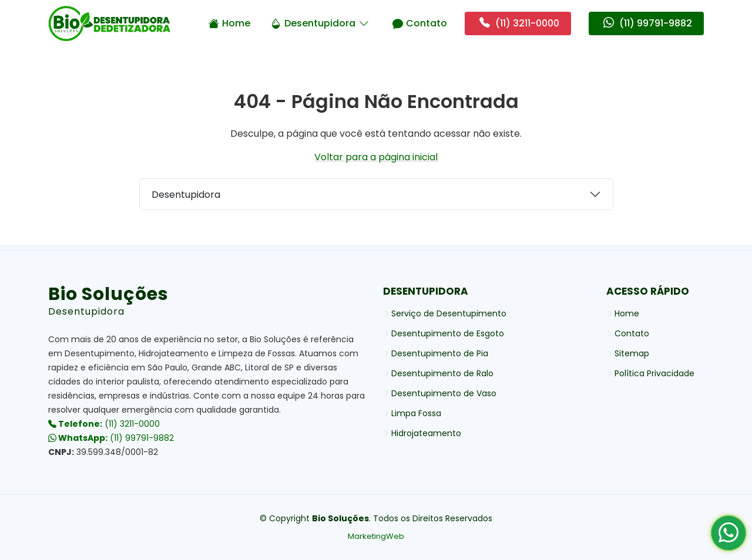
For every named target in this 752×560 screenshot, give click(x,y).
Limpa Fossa (416, 413)
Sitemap (632, 353)
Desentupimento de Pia (440, 353)
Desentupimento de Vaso (444, 393)
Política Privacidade (654, 373)
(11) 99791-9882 (111, 438)
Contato (420, 23)
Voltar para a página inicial (376, 157)
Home (229, 23)
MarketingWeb (376, 536)
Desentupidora (320, 23)
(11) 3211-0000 (104, 424)
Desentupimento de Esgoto (448, 333)
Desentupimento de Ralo (442, 373)
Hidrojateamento (426, 433)
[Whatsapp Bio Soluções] (728, 537)
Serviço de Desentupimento (449, 313)
